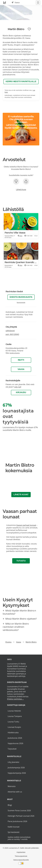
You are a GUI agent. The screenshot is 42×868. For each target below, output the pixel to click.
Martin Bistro (31, 642)
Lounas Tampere (15, 716)
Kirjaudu (21, 392)
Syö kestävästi (14, 832)
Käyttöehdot (21, 852)
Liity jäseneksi (13, 762)
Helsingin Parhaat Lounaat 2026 (21, 816)
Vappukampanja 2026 (17, 773)
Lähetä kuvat (21, 495)
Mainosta (12, 786)
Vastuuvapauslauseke (21, 860)
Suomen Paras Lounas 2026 (19, 810)
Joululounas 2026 (15, 738)
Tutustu (21, 561)
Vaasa (21, 369)
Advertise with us (15, 792)
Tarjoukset (12, 749)
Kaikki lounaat (14, 827)
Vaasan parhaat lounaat (26, 525)
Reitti (21, 360)
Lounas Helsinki (14, 711)
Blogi (10, 805)
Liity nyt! (18, 387)
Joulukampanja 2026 (16, 768)
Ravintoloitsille (21, 302)
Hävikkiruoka (13, 733)
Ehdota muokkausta (21, 297)
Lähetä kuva (21, 189)
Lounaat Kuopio (14, 727)
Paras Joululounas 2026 (17, 821)
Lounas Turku (13, 722)
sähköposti (10, 331)
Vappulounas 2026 (15, 743)
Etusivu (9, 642)
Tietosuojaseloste (21, 856)
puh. (12, 334)
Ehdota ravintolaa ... (15, 699)
